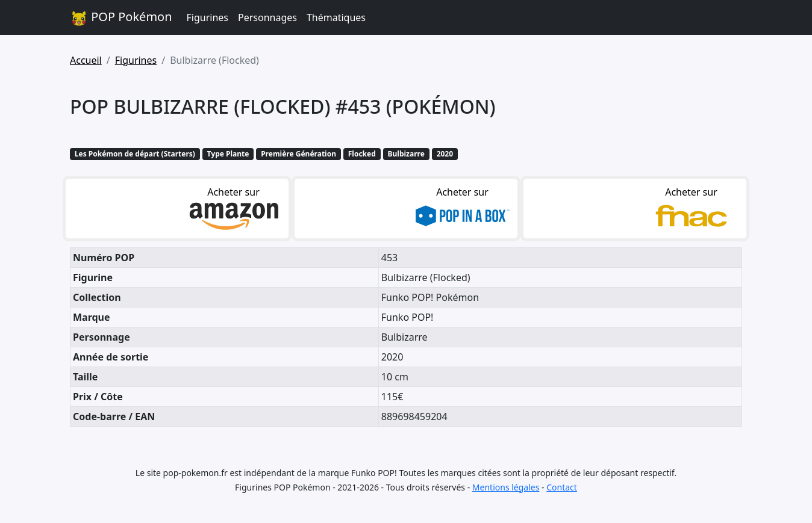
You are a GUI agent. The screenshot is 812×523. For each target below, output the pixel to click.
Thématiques (336, 17)
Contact (562, 487)
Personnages (267, 17)
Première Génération (298, 154)
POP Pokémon (121, 18)
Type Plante (228, 154)
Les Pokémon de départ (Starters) (135, 154)
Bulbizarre (406, 154)
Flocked (362, 154)
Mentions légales (506, 487)
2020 (445, 154)
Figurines (208, 17)
